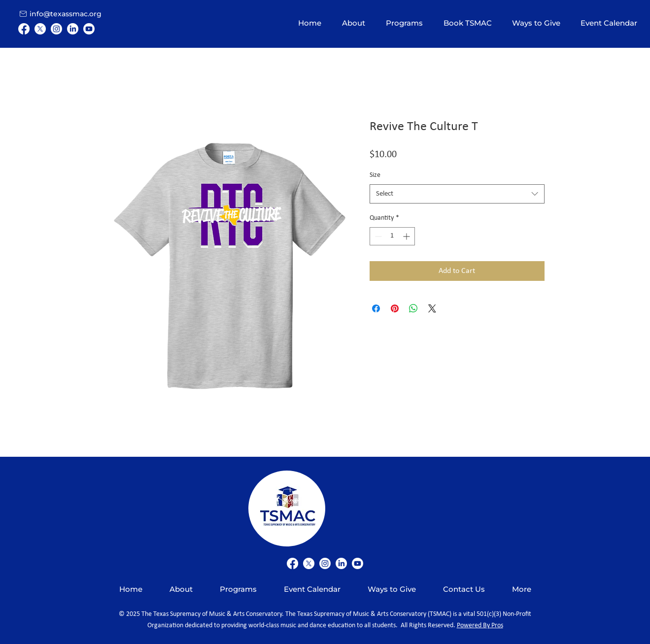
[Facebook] (24, 29)
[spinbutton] (392, 236)
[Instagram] (56, 29)
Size (375, 175)
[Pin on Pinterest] (395, 308)
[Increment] (407, 236)
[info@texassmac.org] (66, 14)
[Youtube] (89, 29)
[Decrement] (377, 236)
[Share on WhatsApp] (413, 308)
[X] (40, 29)
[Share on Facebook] (376, 308)
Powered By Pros (480, 626)
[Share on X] (432, 308)
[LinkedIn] (73, 29)
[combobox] (457, 194)
